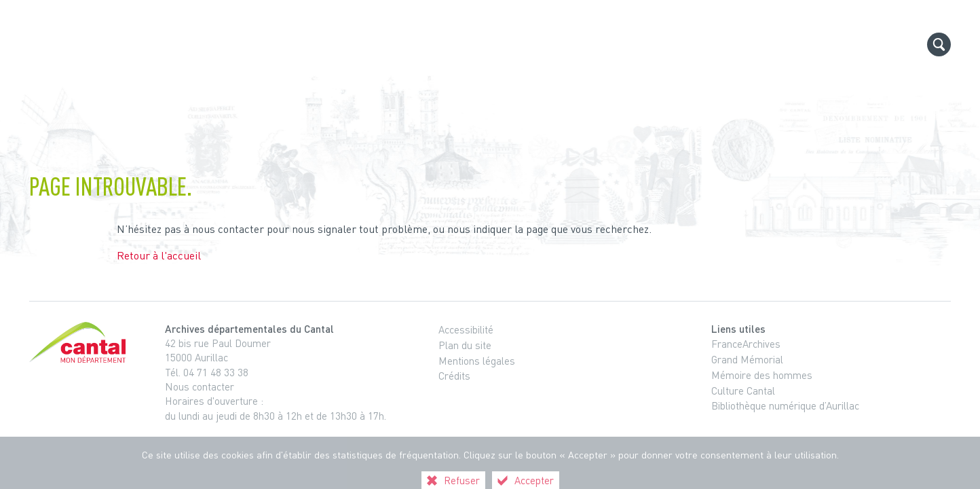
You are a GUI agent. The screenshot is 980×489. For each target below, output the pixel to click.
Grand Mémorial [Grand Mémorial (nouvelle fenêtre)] (747, 359)
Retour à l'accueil (159, 255)
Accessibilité (466, 329)
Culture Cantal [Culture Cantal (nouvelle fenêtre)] (743, 391)
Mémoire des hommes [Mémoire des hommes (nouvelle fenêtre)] (762, 375)
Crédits (454, 376)
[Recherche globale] (939, 44)
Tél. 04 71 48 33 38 (207, 372)
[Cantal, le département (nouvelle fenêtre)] (80, 342)
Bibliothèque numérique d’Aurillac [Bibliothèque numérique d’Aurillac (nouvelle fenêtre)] (785, 405)
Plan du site (465, 345)
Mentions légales (477, 361)
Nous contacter (200, 386)
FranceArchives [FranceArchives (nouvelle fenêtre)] (746, 344)
